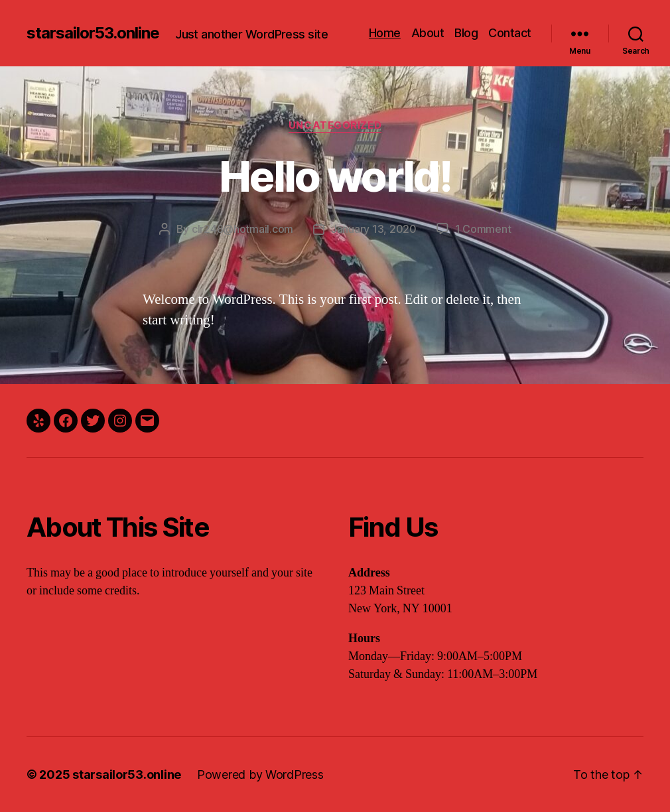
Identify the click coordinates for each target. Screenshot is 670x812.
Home (385, 33)
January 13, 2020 (374, 229)
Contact (510, 33)
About (428, 33)
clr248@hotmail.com (242, 229)
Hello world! (335, 176)
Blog (466, 33)
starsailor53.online (93, 33)
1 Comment (483, 229)
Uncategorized (335, 125)
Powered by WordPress (260, 775)
